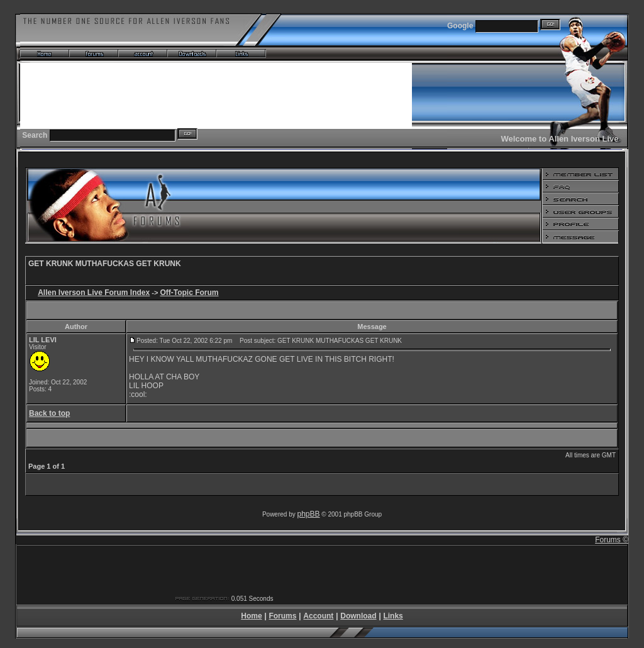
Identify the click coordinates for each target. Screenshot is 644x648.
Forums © (612, 540)
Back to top (49, 413)
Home (251, 616)
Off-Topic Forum (189, 293)
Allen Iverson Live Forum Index (94, 293)
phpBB (309, 514)
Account (318, 616)
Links (393, 616)
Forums (282, 616)
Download (358, 616)
